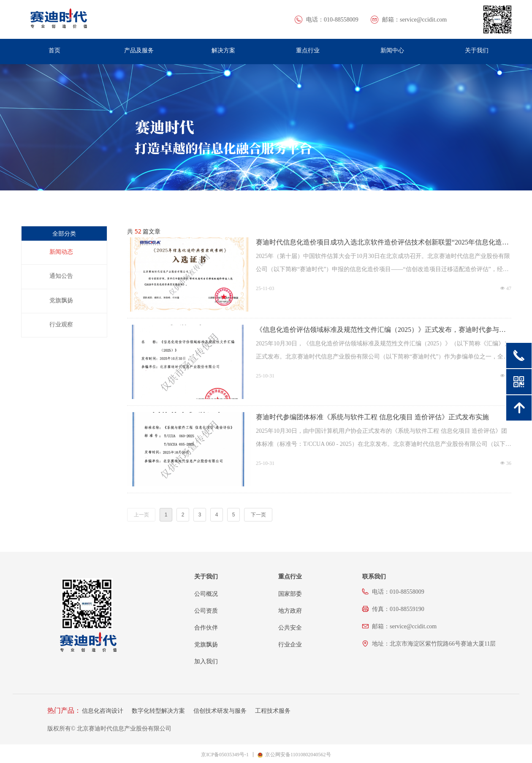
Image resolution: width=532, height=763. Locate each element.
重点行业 (308, 50)
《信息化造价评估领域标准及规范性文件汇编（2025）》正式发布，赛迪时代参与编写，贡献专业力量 (381, 330)
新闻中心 (392, 50)
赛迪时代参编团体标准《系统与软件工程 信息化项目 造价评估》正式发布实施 (372, 417)
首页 (54, 50)
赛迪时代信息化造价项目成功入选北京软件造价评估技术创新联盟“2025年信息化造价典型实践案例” (382, 243)
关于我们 (477, 50)
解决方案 (223, 50)
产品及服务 (139, 50)
